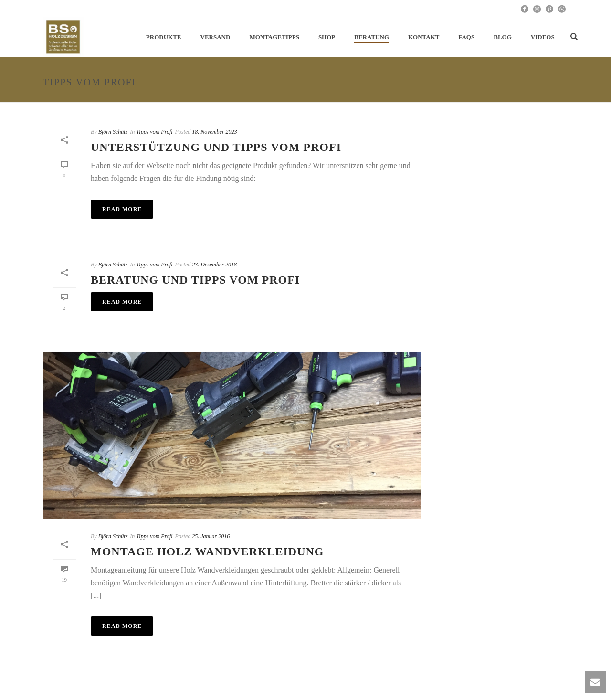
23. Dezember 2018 (214, 265)
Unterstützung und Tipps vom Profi (216, 147)
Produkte (164, 37)
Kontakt (424, 37)
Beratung (372, 37)
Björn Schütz (113, 132)
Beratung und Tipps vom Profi (195, 280)
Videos (543, 37)
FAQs (467, 37)
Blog (503, 37)
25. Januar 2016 (211, 536)
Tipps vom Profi (154, 132)
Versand (216, 37)
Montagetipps (274, 37)
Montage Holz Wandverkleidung (207, 552)
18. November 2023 (214, 132)
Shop (327, 37)
